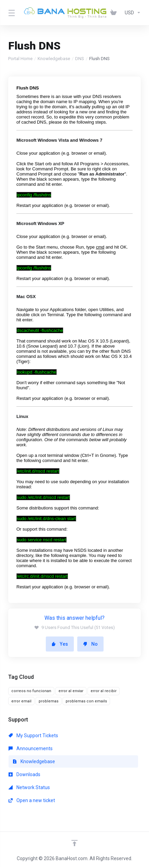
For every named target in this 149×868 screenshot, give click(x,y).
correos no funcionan (31, 691)
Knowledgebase (54, 59)
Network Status (29, 787)
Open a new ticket (32, 800)
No (90, 644)
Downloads (24, 774)
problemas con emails (86, 701)
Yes (60, 644)
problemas (49, 701)
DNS (80, 59)
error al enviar (71, 691)
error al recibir (104, 691)
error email (21, 701)
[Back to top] (74, 843)
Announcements (31, 748)
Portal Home (20, 59)
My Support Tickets (33, 736)
